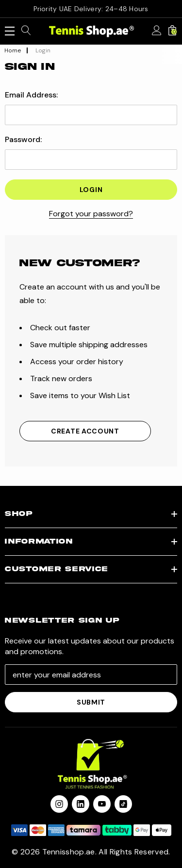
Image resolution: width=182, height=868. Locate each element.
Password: (23, 140)
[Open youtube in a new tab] (102, 804)
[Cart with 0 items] (172, 31)
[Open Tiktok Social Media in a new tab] (123, 804)
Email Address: (31, 95)
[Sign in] (157, 31)
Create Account (85, 431)
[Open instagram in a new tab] (59, 804)
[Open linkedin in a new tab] (81, 804)
